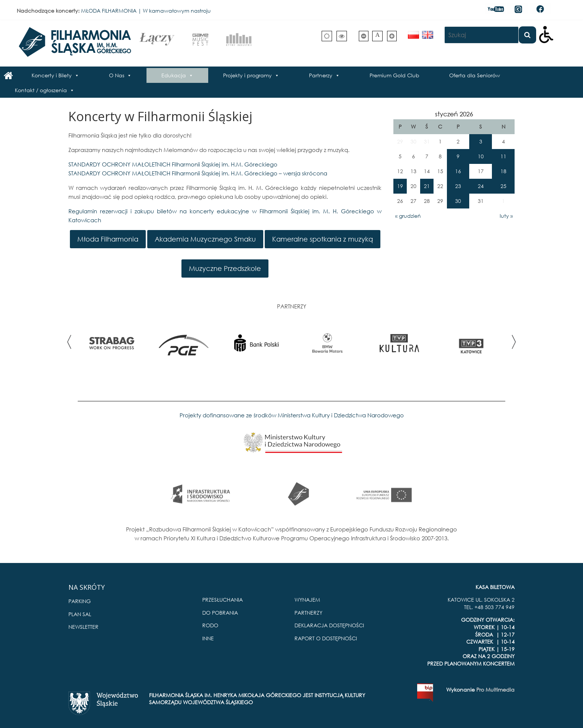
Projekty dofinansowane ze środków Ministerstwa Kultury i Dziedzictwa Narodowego (292, 415)
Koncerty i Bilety (52, 75)
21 (427, 186)
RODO (210, 625)
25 (503, 186)
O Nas (117, 75)
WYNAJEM (307, 600)
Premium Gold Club (394, 75)
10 (481, 156)
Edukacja (174, 75)
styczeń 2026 (454, 114)
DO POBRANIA (220, 613)
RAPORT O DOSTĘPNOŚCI (326, 638)
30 (458, 201)
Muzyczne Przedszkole (225, 268)
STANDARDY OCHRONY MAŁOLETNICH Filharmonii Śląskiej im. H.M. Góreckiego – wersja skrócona (198, 173)
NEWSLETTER (83, 627)
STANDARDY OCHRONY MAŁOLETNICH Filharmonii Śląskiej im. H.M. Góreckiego (173, 164)
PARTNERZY (308, 613)
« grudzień (408, 216)
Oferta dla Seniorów (475, 75)
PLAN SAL (80, 614)
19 (400, 186)
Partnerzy (321, 75)
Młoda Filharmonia (108, 239)
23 (458, 186)
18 (503, 171)
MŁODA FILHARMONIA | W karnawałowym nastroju (146, 11)
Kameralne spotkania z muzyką (323, 239)
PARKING (80, 601)
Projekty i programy (247, 75)
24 (481, 186)
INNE (208, 638)
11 (503, 156)
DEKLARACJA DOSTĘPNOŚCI (329, 625)
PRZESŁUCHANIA (223, 600)
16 (458, 171)
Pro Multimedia (495, 690)
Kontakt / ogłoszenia (41, 90)
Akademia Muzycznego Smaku (205, 239)
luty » (506, 216)
